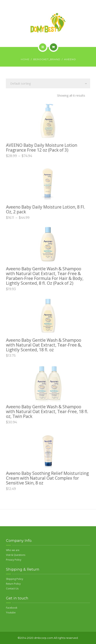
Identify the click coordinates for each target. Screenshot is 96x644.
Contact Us (12, 589)
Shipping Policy (15, 579)
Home (25, 59)
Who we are (13, 550)
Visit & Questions (16, 555)
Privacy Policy (14, 560)
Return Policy (13, 584)
